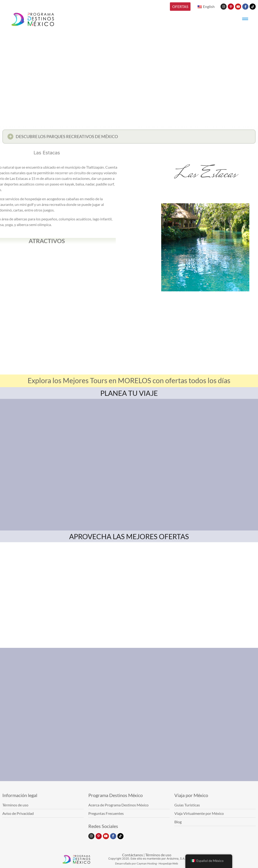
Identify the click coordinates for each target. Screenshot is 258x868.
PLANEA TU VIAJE (129, 393)
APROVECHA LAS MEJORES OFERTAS (129, 536)
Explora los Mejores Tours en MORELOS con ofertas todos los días (129, 380)
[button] (129, 138)
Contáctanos (133, 855)
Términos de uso (158, 855)
